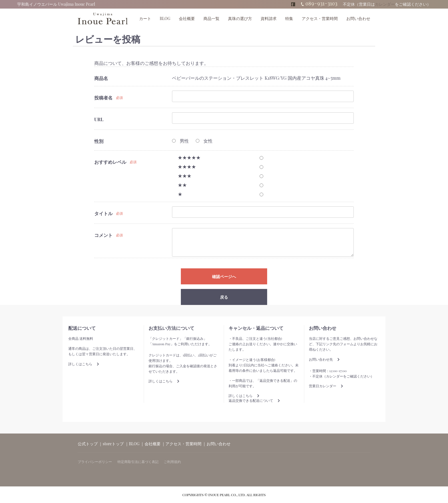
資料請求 (269, 18)
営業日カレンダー (326, 386)
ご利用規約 (172, 462)
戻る (224, 297)
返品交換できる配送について (254, 400)
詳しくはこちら (84, 364)
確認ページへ (224, 277)
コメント (103, 235)
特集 (289, 18)
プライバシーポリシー (95, 462)
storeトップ (113, 444)
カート (145, 18)
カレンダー (385, 4)
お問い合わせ (358, 18)
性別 (99, 141)
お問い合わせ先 (324, 359)
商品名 (101, 78)
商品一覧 (211, 18)
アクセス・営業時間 (320, 18)
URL (99, 119)
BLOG (165, 18)
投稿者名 (103, 98)
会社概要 (187, 18)
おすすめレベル (110, 162)
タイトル (103, 213)
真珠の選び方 (240, 18)
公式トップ (88, 444)
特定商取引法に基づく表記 (138, 462)
